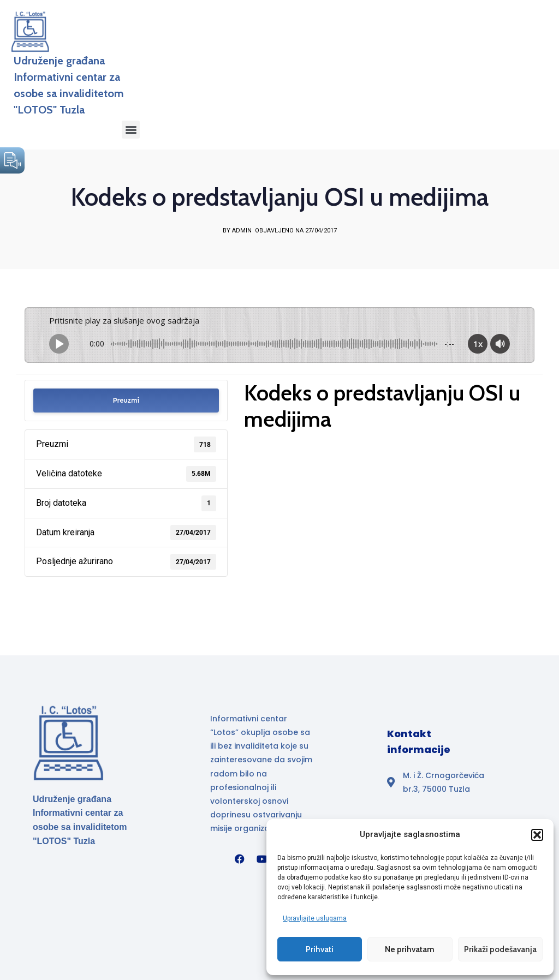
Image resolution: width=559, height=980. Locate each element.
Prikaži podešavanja (500, 949)
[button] (537, 834)
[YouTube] (262, 858)
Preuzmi (126, 400)
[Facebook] (240, 858)
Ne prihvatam (410, 949)
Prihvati (320, 949)
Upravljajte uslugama (315, 918)
